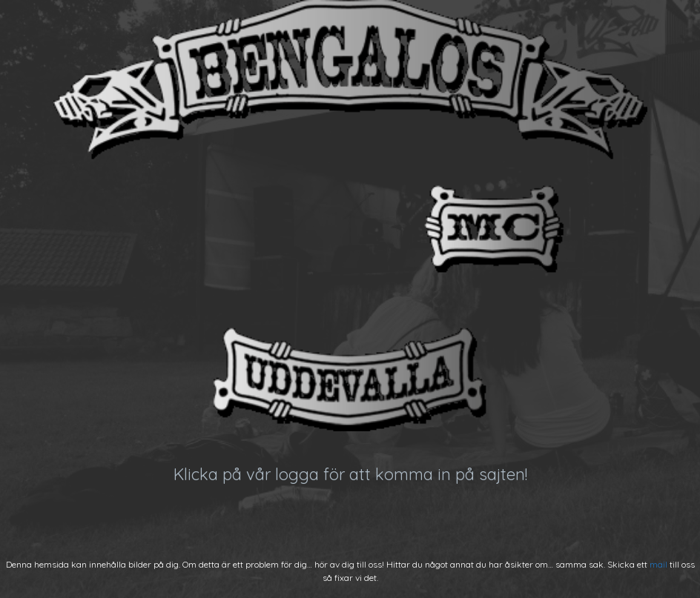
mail (658, 564)
